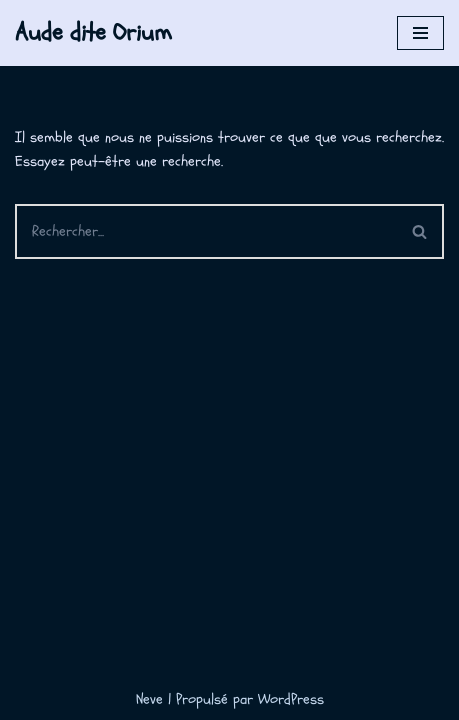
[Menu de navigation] (420, 33)
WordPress (291, 699)
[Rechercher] (206, 231)
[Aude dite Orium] (93, 33)
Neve (149, 699)
